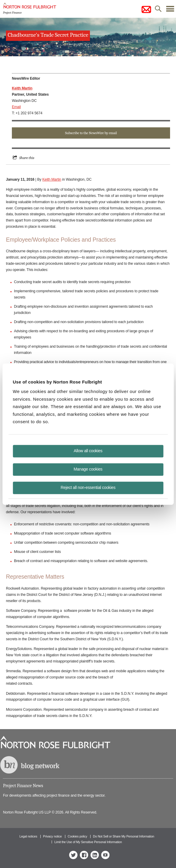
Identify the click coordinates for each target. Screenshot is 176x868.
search (158, 10)
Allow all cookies (88, 450)
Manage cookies (88, 469)
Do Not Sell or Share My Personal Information (123, 836)
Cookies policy (77, 836)
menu (170, 10)
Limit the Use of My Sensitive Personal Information (88, 842)
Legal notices (28, 836)
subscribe (146, 9)
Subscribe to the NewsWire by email (91, 133)
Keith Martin (52, 179)
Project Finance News (23, 786)
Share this (27, 158)
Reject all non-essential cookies (88, 487)
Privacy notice (52, 836)
